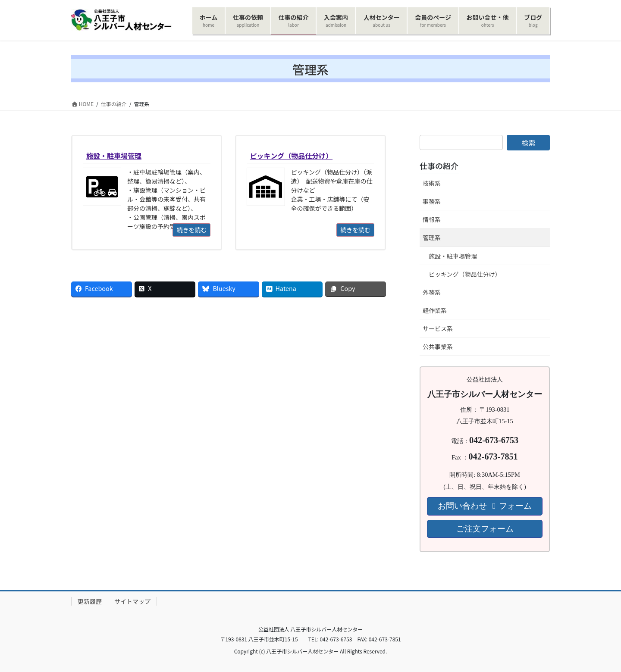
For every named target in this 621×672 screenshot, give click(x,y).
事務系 (432, 201)
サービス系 (438, 328)
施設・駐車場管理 (453, 256)
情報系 (432, 219)
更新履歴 (90, 601)
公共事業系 (438, 347)
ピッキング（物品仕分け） (465, 274)
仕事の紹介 (439, 166)
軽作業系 (435, 310)
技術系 (432, 183)
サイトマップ (132, 601)
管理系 (432, 238)
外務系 (432, 292)
